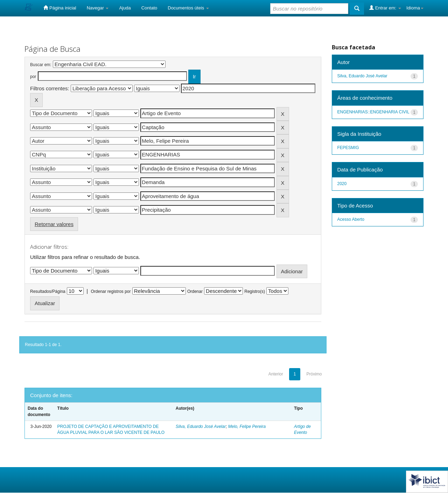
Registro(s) (255, 291)
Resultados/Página (48, 291)
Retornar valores (54, 224)
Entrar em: (385, 8)
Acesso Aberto (351, 219)
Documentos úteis (188, 8)
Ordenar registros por (111, 291)
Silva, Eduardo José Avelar (201, 427)
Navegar (98, 8)
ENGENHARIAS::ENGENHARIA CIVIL (373, 112)
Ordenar (195, 291)
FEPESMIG (348, 148)
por (33, 77)
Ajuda (125, 8)
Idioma (415, 8)
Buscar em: (41, 65)
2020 (342, 184)
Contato (149, 8)
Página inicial (60, 8)
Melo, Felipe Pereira (247, 427)
